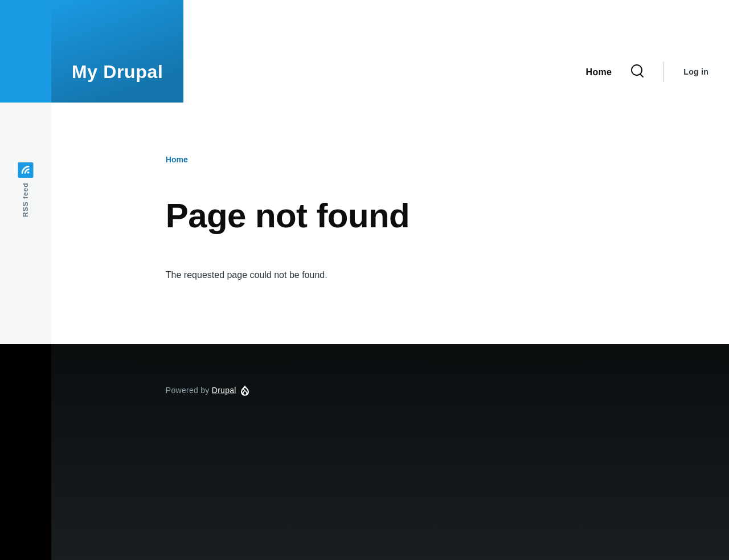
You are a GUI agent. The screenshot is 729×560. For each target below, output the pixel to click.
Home (177, 160)
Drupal (224, 390)
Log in (696, 72)
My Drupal (117, 72)
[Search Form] (637, 72)
